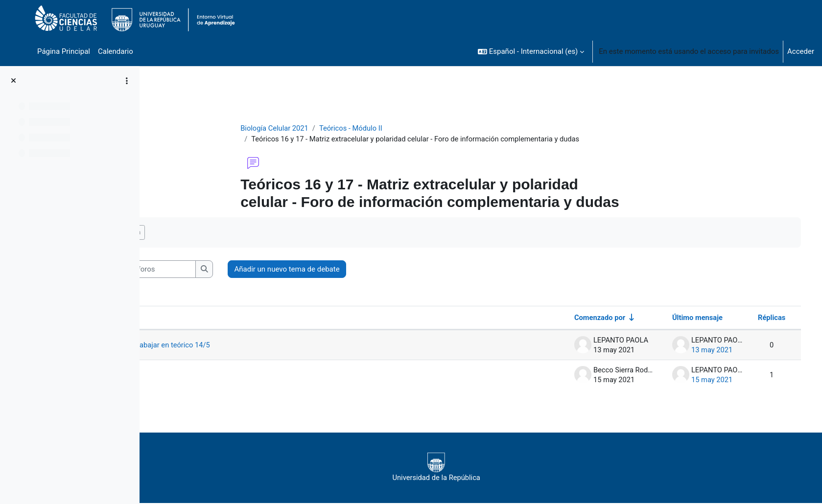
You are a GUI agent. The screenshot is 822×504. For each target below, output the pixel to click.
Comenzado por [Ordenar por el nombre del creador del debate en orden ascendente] (585, 318)
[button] (531, 51)
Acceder (801, 51)
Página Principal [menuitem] (64, 51)
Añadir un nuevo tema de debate (374, 270)
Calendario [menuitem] (116, 51)
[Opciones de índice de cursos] (127, 81)
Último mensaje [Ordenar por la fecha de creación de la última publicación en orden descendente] (682, 318)
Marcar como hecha (200, 233)
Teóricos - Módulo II (390, 128)
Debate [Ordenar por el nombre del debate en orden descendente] (182, 318)
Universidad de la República (473, 468)
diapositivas (198, 375)
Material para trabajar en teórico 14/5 (239, 345)
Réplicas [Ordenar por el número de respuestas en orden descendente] (757, 318)
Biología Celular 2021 (312, 128)
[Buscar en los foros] (228, 270)
